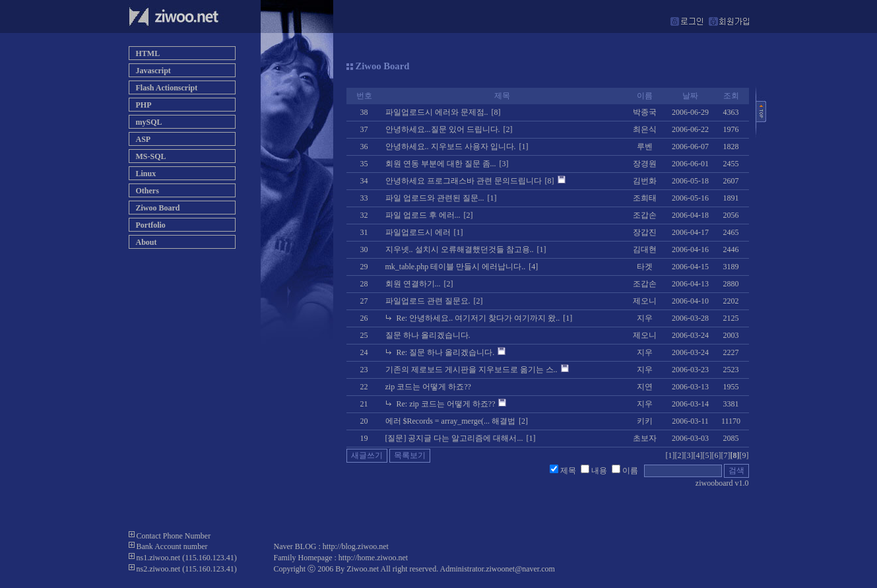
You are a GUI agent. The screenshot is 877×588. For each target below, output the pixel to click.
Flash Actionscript (167, 88)
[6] (717, 455)
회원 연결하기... (413, 284)
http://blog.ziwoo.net (356, 546)
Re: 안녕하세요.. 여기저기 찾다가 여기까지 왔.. (478, 318)
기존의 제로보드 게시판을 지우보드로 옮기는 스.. (471, 370)
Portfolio (151, 225)
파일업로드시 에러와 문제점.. (437, 112)
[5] (707, 455)
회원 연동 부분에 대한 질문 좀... (441, 164)
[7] (726, 455)
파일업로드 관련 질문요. (428, 301)
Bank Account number (172, 546)
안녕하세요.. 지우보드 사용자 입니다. (451, 147)
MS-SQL (151, 156)
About (146, 242)
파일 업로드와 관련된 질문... (435, 198)
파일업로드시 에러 (418, 232)
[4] (698, 455)
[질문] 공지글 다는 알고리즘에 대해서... (454, 438)
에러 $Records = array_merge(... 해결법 (451, 421)
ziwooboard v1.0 (722, 483)
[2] (680, 455)
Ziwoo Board (158, 208)
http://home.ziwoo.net (373, 558)
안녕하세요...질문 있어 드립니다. (443, 129)
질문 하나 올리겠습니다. (428, 335)
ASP (144, 139)
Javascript (153, 71)
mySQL (149, 122)
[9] (744, 455)
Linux (146, 174)
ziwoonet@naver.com (520, 569)
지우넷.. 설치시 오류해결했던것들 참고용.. (460, 249)
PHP (144, 105)
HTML (148, 53)
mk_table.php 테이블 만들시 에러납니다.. (456, 267)
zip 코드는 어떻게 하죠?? (428, 387)
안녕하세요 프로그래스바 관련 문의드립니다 (464, 181)
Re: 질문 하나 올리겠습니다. (446, 352)
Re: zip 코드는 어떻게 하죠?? (446, 404)
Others (147, 191)
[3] (689, 455)
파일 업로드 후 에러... (423, 215)
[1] (670, 455)
